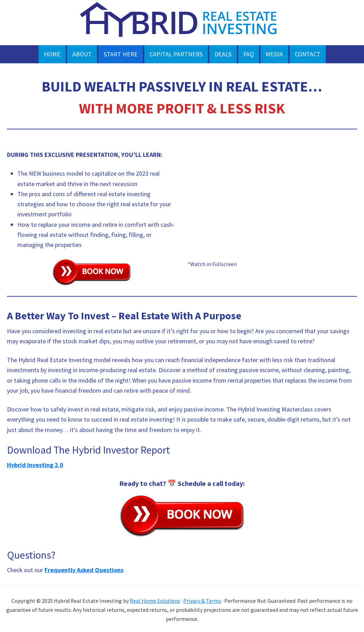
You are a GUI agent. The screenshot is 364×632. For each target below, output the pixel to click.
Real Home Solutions (155, 601)
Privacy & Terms (202, 601)
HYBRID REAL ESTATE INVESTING (182, 23)
